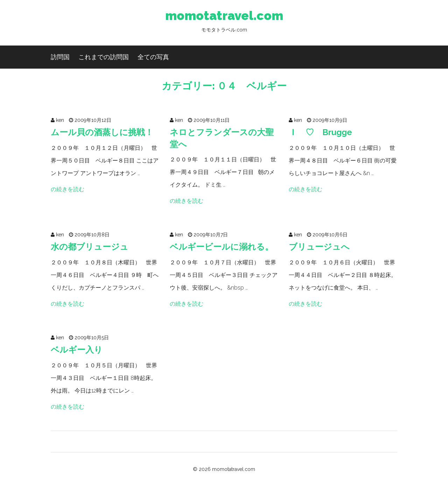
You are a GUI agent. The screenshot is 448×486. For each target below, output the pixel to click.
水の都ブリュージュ (90, 247)
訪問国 (60, 57)
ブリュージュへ (319, 247)
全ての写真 (153, 57)
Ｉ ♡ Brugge (320, 132)
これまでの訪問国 (104, 57)
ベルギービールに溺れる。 (222, 247)
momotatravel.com (224, 23)
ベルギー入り (77, 350)
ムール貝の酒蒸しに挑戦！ (102, 132)
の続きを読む (68, 189)
